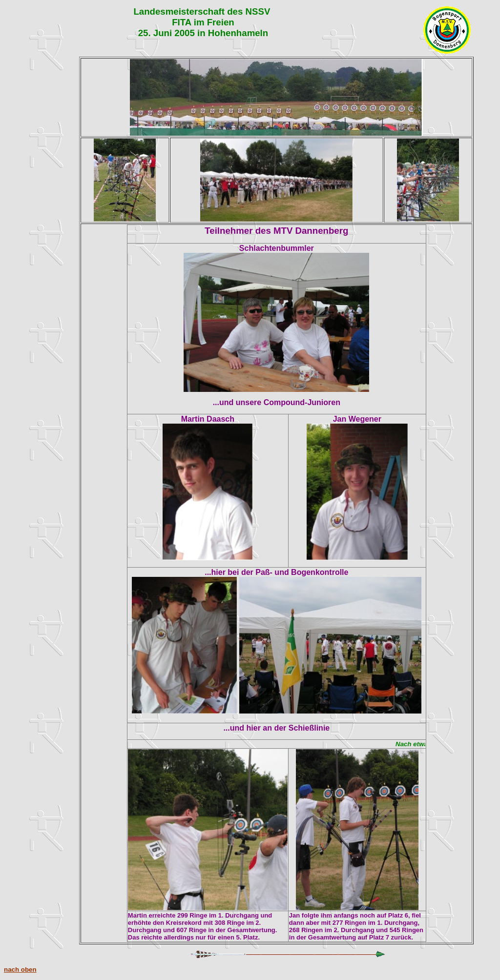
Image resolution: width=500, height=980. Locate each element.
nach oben (20, 970)
